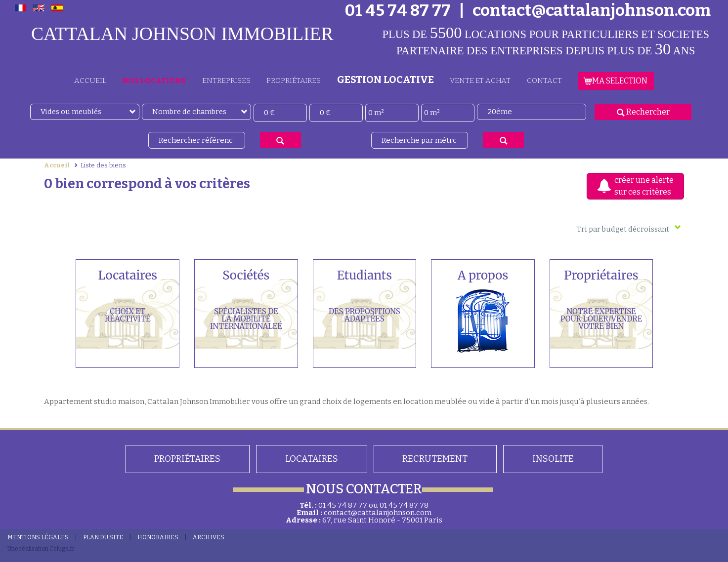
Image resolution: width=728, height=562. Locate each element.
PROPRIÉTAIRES (294, 80)
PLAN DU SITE (103, 537)
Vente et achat (480, 80)
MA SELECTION (616, 81)
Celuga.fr (62, 549)
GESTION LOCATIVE (385, 80)
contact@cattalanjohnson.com (378, 513)
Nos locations (154, 80)
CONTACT (544, 80)
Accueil (57, 165)
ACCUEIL (90, 80)
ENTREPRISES (226, 80)
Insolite (553, 459)
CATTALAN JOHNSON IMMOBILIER (182, 34)
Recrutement (435, 459)
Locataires (312, 459)
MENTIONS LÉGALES (38, 537)
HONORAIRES (158, 537)
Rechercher (643, 112)
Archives (209, 537)
